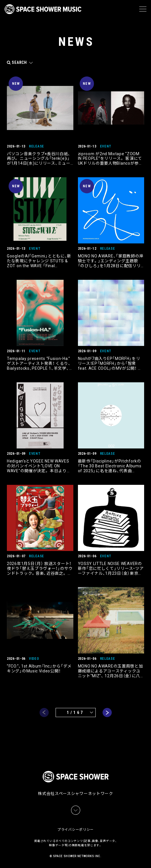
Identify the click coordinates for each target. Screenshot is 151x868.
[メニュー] (143, 9)
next (107, 712)
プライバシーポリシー (75, 830)
